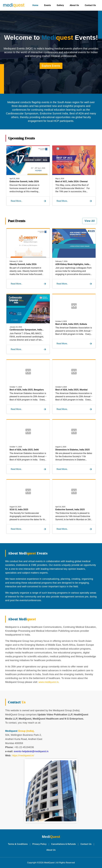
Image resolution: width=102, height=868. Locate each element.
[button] (26, 201)
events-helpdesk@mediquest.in (31, 751)
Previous (3, 176)
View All (90, 221)
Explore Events (51, 66)
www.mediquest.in (48, 682)
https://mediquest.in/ (23, 755)
